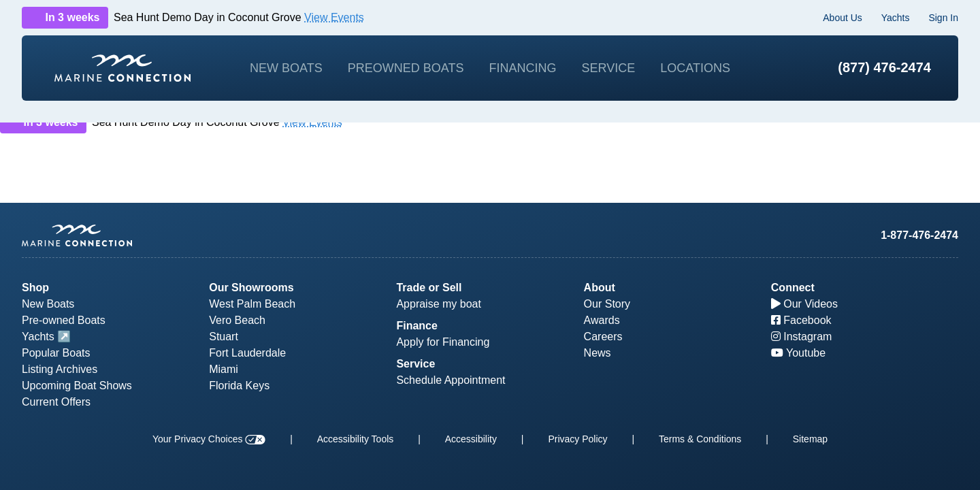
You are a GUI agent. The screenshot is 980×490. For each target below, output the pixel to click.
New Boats (286, 68)
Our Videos (804, 304)
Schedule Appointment (451, 380)
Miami (224, 369)
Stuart (224, 337)
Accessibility (471, 439)
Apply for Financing (443, 342)
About (600, 288)
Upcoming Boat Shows (77, 386)
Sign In (943, 18)
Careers (603, 337)
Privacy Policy (577, 439)
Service (609, 68)
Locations (695, 68)
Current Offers (56, 402)
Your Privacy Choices (209, 439)
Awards (602, 320)
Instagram (802, 337)
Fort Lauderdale (247, 353)
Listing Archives (60, 369)
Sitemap (810, 439)
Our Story (607, 304)
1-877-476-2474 (919, 235)
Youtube (798, 353)
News (598, 353)
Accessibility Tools (356, 439)
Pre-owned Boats (64, 320)
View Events (334, 17)
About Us (843, 18)
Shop (35, 288)
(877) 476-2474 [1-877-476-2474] (884, 67)
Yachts (896, 18)
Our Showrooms (251, 288)
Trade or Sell (429, 288)
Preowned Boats (406, 68)
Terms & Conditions (700, 439)
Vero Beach (237, 320)
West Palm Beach (252, 304)
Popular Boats (56, 353)
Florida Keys (239, 386)
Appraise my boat (439, 304)
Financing (522, 68)
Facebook (801, 320)
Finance (416, 326)
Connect (793, 288)
